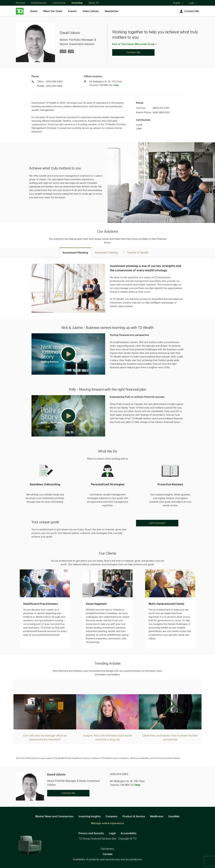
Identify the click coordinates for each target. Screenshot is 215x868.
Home (34, 11)
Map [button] (138, 785)
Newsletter (112, 11)
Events (72, 11)
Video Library (91, 11)
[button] (68, 354)
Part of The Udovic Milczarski (135, 44)
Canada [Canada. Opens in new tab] (107, 854)
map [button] (116, 85)
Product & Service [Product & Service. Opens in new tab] (134, 816)
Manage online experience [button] (107, 823)
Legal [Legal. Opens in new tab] (112, 833)
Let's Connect (157, 523)
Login (193, 3)
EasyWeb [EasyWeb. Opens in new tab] (174, 816)
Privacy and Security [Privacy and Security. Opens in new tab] (91, 833)
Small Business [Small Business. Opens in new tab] (39, 3)
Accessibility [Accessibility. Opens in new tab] (129, 833)
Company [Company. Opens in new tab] (112, 816)
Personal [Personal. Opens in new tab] (20, 3)
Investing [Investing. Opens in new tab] (77, 3)
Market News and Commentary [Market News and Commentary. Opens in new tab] (55, 816)
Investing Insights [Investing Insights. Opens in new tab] (90, 816)
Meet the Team (53, 11)
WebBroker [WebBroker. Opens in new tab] (157, 816)
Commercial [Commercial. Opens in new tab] (59, 3)
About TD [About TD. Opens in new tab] (94, 3)
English (178, 3)
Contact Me (189, 11)
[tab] (75, 253)
